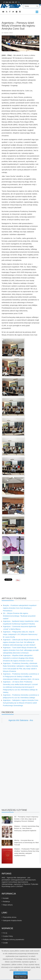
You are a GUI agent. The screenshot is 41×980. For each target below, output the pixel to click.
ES (10, 2)
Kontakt (6, 898)
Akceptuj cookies (20, 973)
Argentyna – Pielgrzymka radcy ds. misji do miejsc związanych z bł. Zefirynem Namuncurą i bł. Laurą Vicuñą (20, 634)
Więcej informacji (21, 977)
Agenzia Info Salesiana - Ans (21, 720)
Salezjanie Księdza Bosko (12, 920)
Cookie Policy (8, 936)
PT (16, 2)
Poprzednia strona (10, 917)
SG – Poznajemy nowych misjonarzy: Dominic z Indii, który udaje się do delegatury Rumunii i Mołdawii (26, 819)
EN (7, 2)
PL (19, 2)
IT (4, 2)
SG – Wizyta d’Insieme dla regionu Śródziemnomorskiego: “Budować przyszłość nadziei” (19, 616)
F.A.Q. (5, 933)
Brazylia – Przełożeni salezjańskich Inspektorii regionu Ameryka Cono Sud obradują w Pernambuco (20, 608)
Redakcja (6, 901)
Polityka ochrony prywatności (14, 939)
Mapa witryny (8, 905)
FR (13, 2)
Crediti (5, 943)
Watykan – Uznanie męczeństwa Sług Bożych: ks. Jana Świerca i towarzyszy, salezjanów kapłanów (27, 828)
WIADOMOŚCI (12, 17)
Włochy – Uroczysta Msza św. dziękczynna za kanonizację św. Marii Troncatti (26, 843)
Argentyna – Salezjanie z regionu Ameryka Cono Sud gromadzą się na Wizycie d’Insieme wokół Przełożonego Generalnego (21, 703)
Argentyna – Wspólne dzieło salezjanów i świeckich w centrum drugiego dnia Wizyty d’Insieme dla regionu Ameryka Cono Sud (18, 658)
